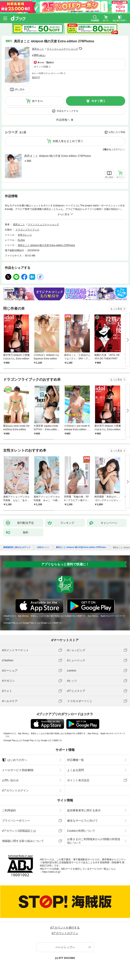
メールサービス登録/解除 (18, 770)
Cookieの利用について (81, 831)
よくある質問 (75, 770)
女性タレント (25, 235)
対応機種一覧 (75, 760)
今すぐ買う (98, 101)
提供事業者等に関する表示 (84, 810)
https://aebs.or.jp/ (51, 872)
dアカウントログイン (15, 790)
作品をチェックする (67, 111)
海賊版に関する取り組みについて (23, 841)
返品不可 (36, 77)
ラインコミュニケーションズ (62, 49)
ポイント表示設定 (78, 780)
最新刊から (119, 149)
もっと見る (116, 309)
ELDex (21, 240)
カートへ (37, 101)
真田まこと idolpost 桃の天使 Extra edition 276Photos (58, 156)
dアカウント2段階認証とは (19, 831)
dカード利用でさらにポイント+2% (48, 73)
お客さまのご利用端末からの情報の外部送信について (94, 841)
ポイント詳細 (41, 67)
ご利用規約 (9, 810)
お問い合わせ (10, 780)
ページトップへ (65, 947)
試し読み (20, 89)
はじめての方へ (14, 760)
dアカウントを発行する (65, 928)
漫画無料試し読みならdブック (17, 547)
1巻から (107, 149)
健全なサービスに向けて (82, 821)
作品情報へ (63, 120)
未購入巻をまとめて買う (68, 141)
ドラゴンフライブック (27, 230)
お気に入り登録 (117, 132)
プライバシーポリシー (16, 821)
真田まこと (38, 49)
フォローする (81, 49)
